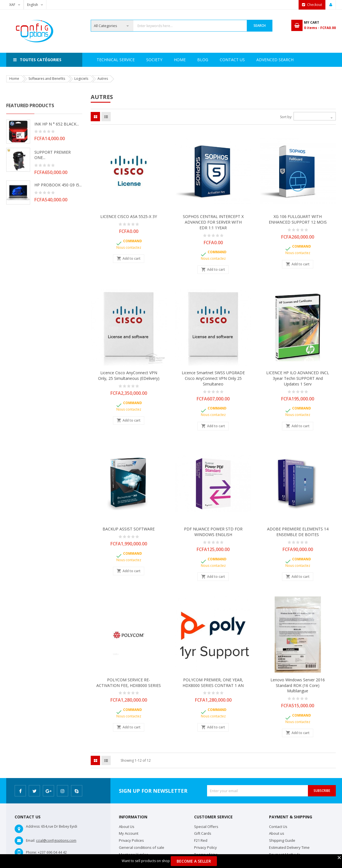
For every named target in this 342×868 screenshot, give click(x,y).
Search (260, 26)
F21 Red (201, 840)
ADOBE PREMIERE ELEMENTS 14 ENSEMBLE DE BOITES (298, 532)
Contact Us (259, 60)
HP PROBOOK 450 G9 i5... (58, 185)
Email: (31, 841)
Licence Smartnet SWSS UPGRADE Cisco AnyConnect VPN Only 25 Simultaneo (213, 378)
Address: (33, 826)
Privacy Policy (206, 847)
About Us (127, 827)
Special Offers (206, 827)
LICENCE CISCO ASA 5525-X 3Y (129, 216)
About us (277, 833)
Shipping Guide (282, 840)
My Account (129, 833)
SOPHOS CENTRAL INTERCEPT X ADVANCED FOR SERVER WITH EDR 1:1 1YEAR (213, 222)
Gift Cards (203, 833)
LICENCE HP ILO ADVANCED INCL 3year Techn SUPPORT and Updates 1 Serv (298, 378)
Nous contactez (129, 247)
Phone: (31, 852)
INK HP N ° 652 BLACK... (57, 124)
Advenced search (216, 60)
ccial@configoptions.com (56, 841)
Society (128, 60)
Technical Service (167, 60)
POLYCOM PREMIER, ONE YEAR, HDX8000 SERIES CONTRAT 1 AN (213, 683)
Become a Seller (194, 861)
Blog (290, 60)
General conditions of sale (142, 847)
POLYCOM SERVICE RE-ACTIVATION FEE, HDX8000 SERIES (129, 683)
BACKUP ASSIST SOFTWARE (129, 529)
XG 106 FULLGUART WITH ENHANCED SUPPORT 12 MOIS (298, 219)
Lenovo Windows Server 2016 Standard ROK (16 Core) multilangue (298, 685)
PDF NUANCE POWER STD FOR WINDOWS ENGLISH (213, 532)
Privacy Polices (131, 840)
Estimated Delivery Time (289, 847)
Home (103, 60)
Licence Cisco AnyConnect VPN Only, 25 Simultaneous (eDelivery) (129, 375)
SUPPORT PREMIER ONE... (53, 155)
